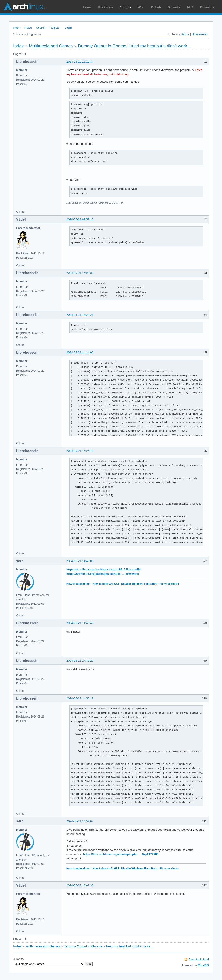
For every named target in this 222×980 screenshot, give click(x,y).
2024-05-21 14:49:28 (80, 661)
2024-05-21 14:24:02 (80, 352)
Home (87, 7)
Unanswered (200, 34)
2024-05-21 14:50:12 (80, 698)
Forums (125, 7)
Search (41, 28)
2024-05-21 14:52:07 (80, 821)
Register (55, 28)
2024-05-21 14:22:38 (80, 273)
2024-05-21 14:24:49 (80, 451)
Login (68, 28)
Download (208, 7)
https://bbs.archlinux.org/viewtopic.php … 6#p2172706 (121, 854)
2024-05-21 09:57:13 (80, 219)
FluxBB (203, 965)
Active (185, 34)
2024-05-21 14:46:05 (80, 561)
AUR (190, 7)
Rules (28, 28)
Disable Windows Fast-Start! (139, 584)
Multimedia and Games (51, 46)
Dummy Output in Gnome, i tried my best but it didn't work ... (135, 46)
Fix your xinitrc (169, 584)
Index (17, 28)
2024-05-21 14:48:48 (80, 623)
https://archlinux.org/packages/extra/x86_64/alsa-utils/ (104, 569)
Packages (106, 7)
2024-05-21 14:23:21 (80, 315)
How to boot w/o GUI (106, 584)
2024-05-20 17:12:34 (80, 62)
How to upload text (78, 584)
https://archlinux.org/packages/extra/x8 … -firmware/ (103, 574)
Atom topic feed (199, 959)
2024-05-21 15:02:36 (80, 885)
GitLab (156, 7)
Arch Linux (25, 7)
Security (174, 7)
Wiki (141, 7)
